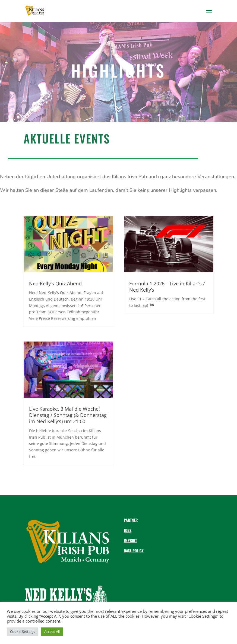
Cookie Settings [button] (23, 632)
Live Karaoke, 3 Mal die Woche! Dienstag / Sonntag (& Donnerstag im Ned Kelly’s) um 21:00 (68, 415)
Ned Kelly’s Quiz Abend (55, 283)
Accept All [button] (52, 632)
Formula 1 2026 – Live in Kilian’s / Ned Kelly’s (167, 287)
